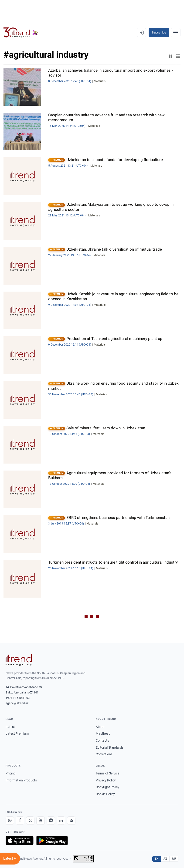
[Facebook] (20, 821)
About (100, 727)
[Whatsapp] (10, 821)
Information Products (21, 780)
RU (174, 859)
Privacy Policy (106, 780)
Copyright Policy (107, 787)
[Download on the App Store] (20, 841)
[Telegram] (51, 821)
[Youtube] (41, 821)
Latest (10, 727)
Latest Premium (17, 733)
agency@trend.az (17, 703)
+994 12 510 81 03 (18, 698)
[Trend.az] (21, 33)
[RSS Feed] (71, 821)
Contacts (102, 740)
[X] (30, 821)
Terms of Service (107, 773)
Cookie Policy (105, 794)
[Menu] (176, 33)
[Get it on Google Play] (52, 841)
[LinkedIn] (61, 821)
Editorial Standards (110, 747)
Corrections (104, 754)
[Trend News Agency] (19, 660)
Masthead (103, 733)
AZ (165, 859)
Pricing (11, 773)
